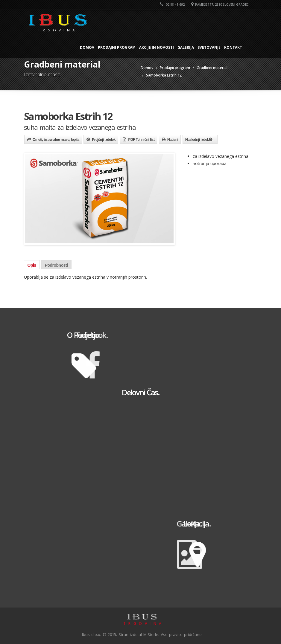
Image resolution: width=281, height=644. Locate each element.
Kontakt (233, 47)
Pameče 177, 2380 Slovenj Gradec (220, 4)
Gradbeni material (212, 68)
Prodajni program (117, 47)
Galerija (186, 47)
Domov (87, 47)
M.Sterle (151, 634)
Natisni (173, 140)
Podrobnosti (56, 265)
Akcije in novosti (157, 47)
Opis (32, 265)
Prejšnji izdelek (104, 140)
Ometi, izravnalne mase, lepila (56, 140)
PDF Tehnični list (141, 140)
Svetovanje (209, 47)
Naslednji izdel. (197, 140)
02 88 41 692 (172, 4)
